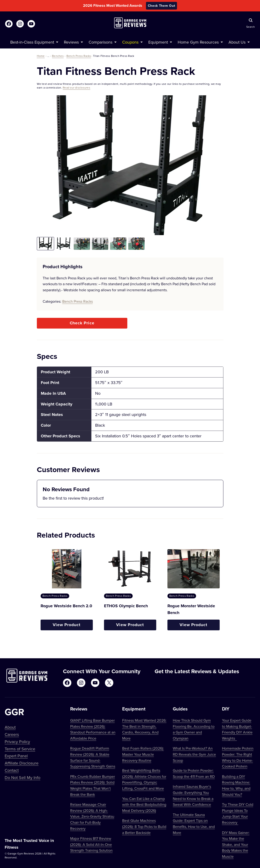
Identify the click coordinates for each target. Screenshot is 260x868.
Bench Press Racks (79, 56)
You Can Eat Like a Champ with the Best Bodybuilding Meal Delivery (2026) (144, 805)
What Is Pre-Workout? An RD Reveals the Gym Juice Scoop (194, 754)
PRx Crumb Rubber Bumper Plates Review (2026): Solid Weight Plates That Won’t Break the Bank (93, 785)
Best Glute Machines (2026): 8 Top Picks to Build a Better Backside (144, 826)
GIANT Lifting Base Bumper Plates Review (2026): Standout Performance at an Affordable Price (93, 729)
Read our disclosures (76, 87)
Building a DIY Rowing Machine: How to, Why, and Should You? (236, 785)
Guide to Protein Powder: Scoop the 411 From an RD (194, 773)
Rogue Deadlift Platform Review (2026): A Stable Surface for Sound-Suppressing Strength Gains (93, 757)
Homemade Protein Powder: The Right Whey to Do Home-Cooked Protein (238, 757)
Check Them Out (162, 6)
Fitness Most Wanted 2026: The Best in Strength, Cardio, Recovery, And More (144, 729)
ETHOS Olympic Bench (126, 606)
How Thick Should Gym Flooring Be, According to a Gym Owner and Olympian (194, 729)
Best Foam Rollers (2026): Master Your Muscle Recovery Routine (143, 754)
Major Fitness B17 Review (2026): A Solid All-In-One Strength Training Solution (91, 844)
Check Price (82, 323)
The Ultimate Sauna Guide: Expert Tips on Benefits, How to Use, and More (194, 824)
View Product (67, 625)
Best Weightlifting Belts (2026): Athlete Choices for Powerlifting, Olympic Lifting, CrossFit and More (144, 779)
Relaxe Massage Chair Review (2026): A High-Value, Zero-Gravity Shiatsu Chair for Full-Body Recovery (92, 816)
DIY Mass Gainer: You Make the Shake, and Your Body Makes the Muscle (236, 844)
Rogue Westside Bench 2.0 (66, 606)
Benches (58, 56)
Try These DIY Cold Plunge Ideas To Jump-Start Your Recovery (238, 813)
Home (41, 56)
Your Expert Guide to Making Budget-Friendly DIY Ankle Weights (237, 729)
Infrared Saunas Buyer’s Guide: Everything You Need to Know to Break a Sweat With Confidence (193, 795)
